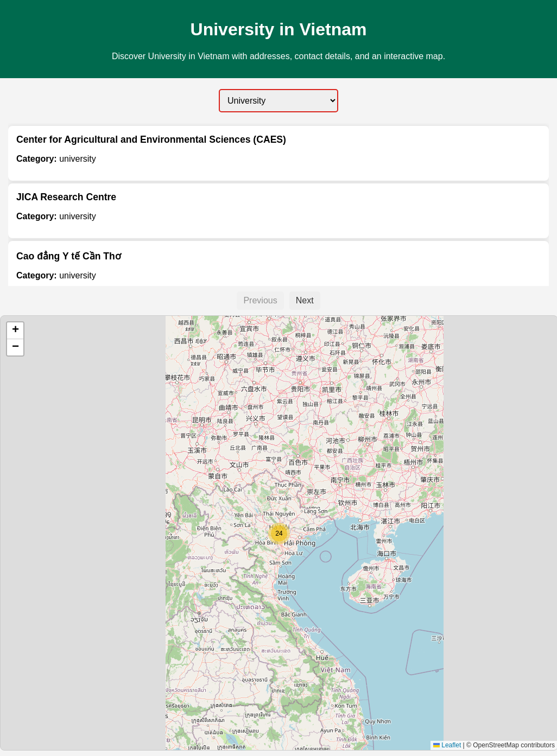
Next (305, 300)
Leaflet (447, 745)
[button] (279, 533)
